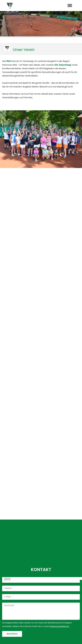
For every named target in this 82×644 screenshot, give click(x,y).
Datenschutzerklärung (60, 626)
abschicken (12, 634)
